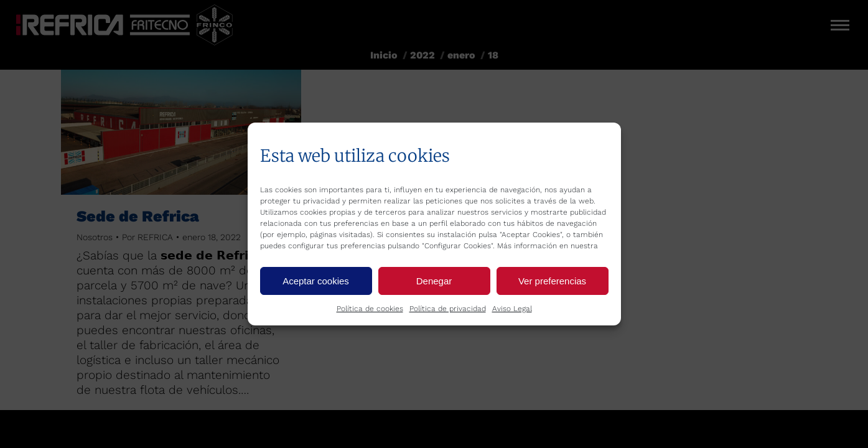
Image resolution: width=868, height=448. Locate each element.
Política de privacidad (448, 309)
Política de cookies (370, 309)
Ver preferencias (552, 281)
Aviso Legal (512, 309)
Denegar (434, 281)
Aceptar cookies (316, 281)
